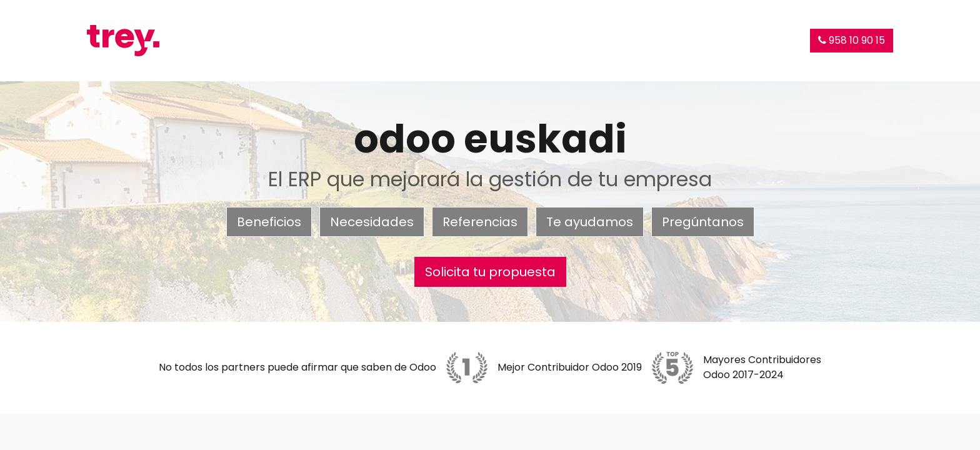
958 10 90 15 (852, 40)
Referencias (480, 222)
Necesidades (372, 222)
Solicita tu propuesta (490, 272)
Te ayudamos (590, 222)
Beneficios (269, 222)
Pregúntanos (703, 222)
